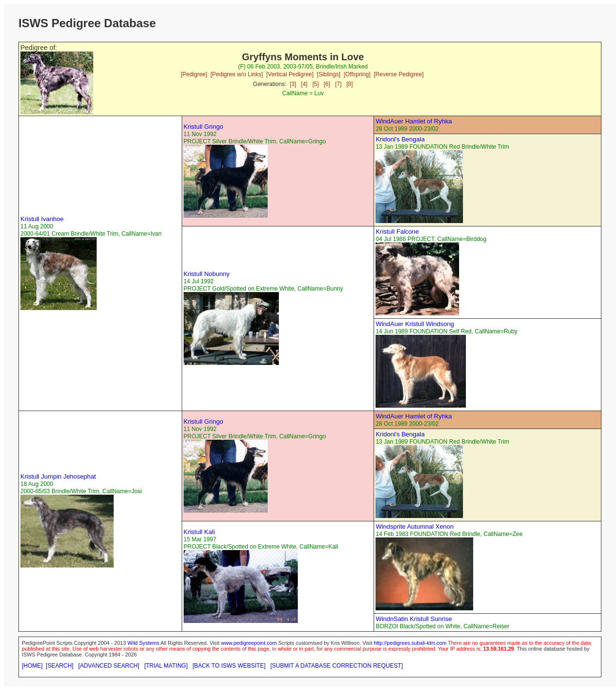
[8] (350, 84)
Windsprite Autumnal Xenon (414, 526)
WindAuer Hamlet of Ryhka (414, 121)
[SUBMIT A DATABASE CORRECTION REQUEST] (337, 666)
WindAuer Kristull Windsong (415, 324)
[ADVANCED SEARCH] (109, 666)
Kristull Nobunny (207, 274)
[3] (293, 84)
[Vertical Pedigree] (290, 74)
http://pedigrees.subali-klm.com (410, 643)
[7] (338, 84)
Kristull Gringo (204, 127)
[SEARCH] (60, 666)
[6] (327, 84)
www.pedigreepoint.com (249, 643)
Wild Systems (143, 643)
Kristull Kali (199, 532)
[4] (304, 84)
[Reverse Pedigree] (399, 74)
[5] (316, 84)
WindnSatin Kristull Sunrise (414, 619)
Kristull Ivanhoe (42, 219)
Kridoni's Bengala (400, 139)
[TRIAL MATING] (166, 666)
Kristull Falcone (397, 232)
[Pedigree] (194, 74)
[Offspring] (357, 74)
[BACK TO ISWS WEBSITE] (229, 666)
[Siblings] (329, 74)
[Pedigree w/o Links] (237, 74)
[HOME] (32, 666)
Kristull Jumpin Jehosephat (58, 476)
